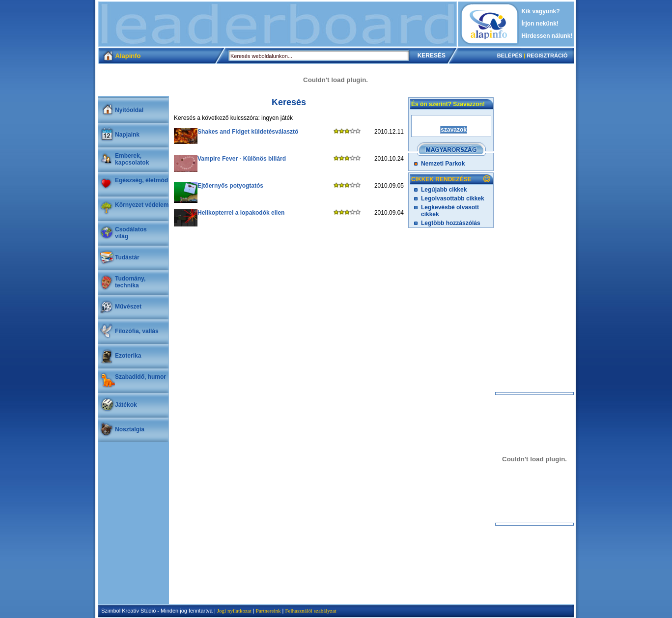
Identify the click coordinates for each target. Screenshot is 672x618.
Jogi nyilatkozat (234, 611)
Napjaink (127, 135)
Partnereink (268, 611)
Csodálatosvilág (131, 233)
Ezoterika (128, 356)
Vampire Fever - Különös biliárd (242, 159)
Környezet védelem (142, 205)
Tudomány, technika (130, 282)
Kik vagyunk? (541, 11)
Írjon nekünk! (540, 24)
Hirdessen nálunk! (547, 36)
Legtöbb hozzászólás (451, 223)
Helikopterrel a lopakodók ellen (241, 213)
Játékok (126, 405)
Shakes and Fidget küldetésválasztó (248, 132)
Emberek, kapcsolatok (132, 159)
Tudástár (127, 257)
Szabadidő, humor (140, 377)
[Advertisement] (278, 24)
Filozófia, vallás (137, 331)
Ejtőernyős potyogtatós (230, 186)
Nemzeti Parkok (443, 164)
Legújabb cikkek (444, 190)
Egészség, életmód (141, 180)
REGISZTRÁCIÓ (547, 56)
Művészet (128, 307)
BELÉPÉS (510, 56)
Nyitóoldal (129, 110)
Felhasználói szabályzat (310, 611)
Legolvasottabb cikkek (453, 198)
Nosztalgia (130, 429)
